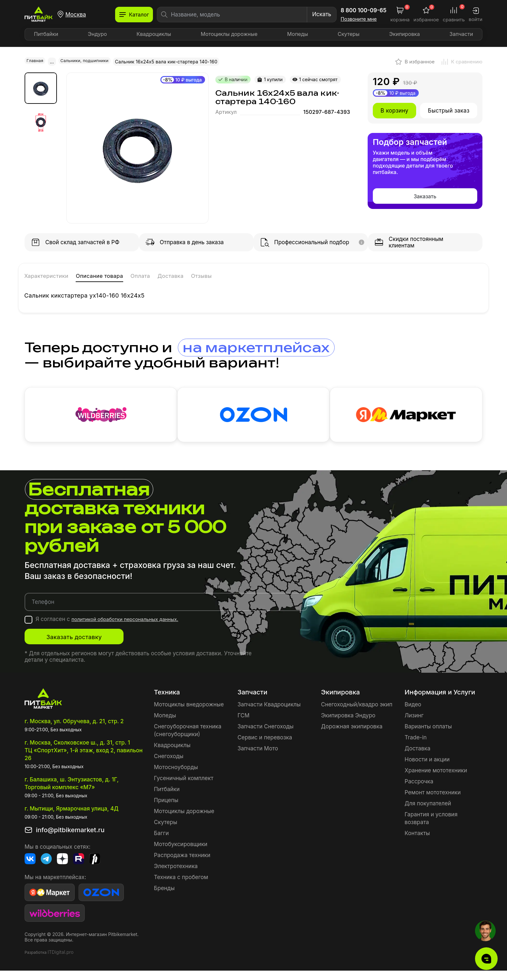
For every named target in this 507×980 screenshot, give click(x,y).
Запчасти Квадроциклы (269, 713)
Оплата (179, 275)
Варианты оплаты (428, 735)
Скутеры (349, 34)
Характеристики (55, 275)
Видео (413, 713)
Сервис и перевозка (265, 746)
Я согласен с (114, 628)
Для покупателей (428, 812)
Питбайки (46, 34)
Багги (161, 842)
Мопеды (297, 34)
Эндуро (97, 34)
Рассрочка (419, 790)
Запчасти (461, 34)
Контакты (417, 842)
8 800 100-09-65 (364, 10)
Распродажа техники (182, 864)
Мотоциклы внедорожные (189, 713)
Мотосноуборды (176, 776)
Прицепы (166, 809)
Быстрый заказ (449, 110)
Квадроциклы (154, 34)
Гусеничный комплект (184, 787)
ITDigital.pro (60, 961)
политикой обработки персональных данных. (132, 628)
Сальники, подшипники (89, 61)
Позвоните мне (359, 19)
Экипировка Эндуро (348, 724)
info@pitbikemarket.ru (70, 839)
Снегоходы (169, 765)
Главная (36, 61)
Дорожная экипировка (352, 735)
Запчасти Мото (258, 757)
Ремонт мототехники (433, 801)
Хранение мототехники (436, 779)
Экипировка (405, 34)
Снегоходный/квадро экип (357, 713)
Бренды (164, 897)
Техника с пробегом (181, 886)
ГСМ (243, 724)
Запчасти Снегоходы (265, 735)
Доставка (218, 275)
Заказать (425, 196)
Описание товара (125, 275)
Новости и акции (427, 768)
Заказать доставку (89, 646)
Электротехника (176, 875)
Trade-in (415, 746)
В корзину (394, 110)
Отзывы (258, 275)
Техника (167, 701)
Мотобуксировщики (181, 853)
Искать (322, 14)
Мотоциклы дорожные (229, 34)
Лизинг (414, 724)
